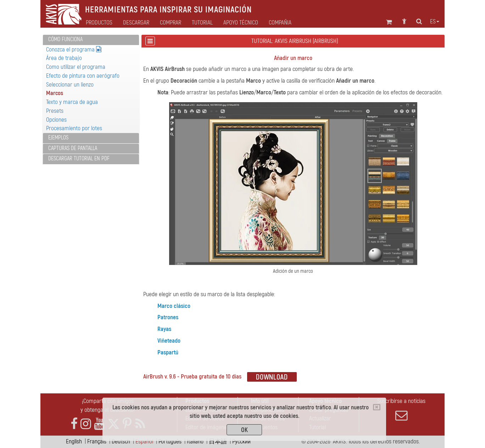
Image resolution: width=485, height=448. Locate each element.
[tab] (91, 40)
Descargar (136, 23)
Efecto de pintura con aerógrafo (83, 76)
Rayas (164, 329)
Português (170, 441)
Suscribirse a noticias (401, 409)
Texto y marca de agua (72, 102)
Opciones (56, 120)
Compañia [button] (280, 23)
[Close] (377, 407)
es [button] (435, 22)
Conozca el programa (74, 49)
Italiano (195, 441)
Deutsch (121, 441)
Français (97, 441)
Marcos (55, 93)
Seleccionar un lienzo (70, 85)
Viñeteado (169, 341)
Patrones (168, 317)
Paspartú (168, 352)
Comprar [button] (171, 23)
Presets (55, 111)
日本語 (218, 441)
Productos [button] (99, 23)
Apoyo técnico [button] (241, 23)
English (74, 441)
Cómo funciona (65, 39)
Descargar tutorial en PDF (79, 159)
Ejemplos (58, 138)
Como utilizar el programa (76, 67)
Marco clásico (174, 306)
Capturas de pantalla (73, 148)
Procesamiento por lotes (74, 128)
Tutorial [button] (202, 23)
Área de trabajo (64, 58)
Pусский (241, 441)
